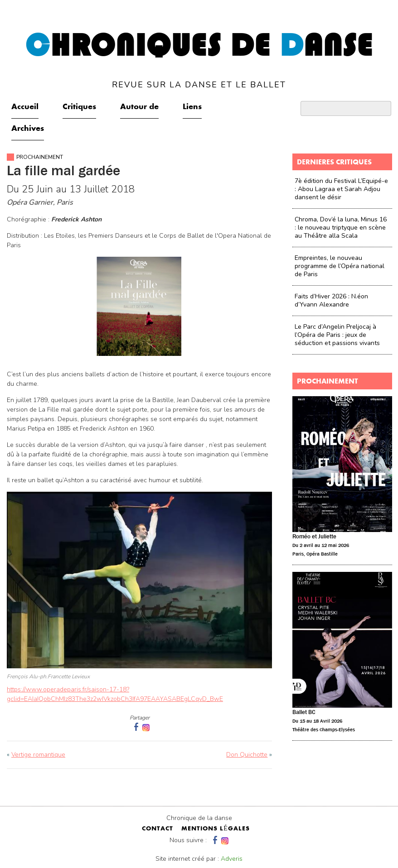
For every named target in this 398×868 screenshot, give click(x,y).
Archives (28, 129)
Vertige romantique (38, 755)
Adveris (232, 859)
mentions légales (216, 829)
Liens (192, 107)
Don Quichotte (247, 755)
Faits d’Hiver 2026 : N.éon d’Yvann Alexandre (331, 300)
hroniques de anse (199, 60)
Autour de (139, 107)
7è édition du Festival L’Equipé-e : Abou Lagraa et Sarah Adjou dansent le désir (341, 189)
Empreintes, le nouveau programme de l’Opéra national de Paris (340, 266)
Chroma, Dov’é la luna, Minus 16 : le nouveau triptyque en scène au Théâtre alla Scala (341, 228)
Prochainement (40, 157)
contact (158, 829)
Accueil (25, 107)
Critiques (79, 107)
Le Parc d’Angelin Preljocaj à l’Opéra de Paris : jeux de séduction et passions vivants (337, 335)
